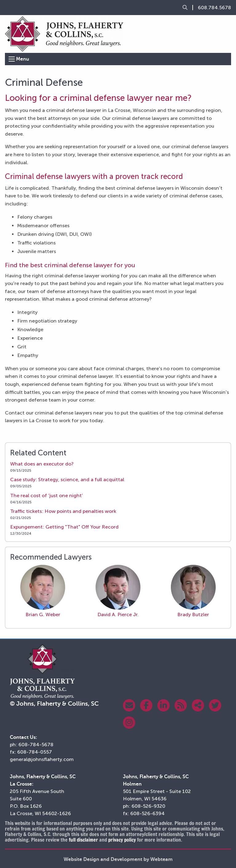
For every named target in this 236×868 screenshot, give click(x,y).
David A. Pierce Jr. (118, 591)
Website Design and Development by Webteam (118, 859)
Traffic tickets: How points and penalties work (63, 511)
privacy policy (122, 840)
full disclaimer (83, 840)
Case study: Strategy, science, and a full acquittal (67, 480)
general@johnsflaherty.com (42, 759)
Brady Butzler (193, 591)
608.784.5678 (214, 8)
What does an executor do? (42, 464)
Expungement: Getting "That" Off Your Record (64, 527)
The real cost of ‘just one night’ (47, 495)
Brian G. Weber (43, 591)
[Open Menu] (12, 59)
